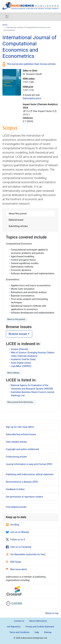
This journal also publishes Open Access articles (31, 64)
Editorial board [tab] (16, 220)
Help (37, 632)
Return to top (52, 613)
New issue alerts (17, 569)
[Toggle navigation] (7, 17)
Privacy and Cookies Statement (40, 627)
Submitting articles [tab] (18, 226)
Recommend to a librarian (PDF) (22, 482)
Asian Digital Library (21, 363)
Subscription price (32, 98)
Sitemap (48, 632)
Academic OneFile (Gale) (23, 359)
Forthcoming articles (16, 457)
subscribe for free (36, 554)
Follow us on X (15, 540)
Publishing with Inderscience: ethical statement (30, 474)
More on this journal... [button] (17, 319)
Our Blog (12, 525)
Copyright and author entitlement (22, 449)
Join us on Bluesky (17, 532)
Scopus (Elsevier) (20, 349)
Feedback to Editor (15, 489)
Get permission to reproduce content (24, 497)
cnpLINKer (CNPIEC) (21, 366)
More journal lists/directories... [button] (21, 402)
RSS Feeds (14, 562)
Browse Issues (18, 334)
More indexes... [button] (14, 373)
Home (5, 25)
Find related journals (16, 507)
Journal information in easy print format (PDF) (29, 464)
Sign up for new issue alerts (20, 427)
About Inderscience (38, 621)
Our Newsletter (16, 554)
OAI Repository (14, 627)
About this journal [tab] (18, 214)
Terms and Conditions (19, 632)
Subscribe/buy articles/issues (21, 434)
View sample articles (16, 442)
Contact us (19, 621)
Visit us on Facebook (19, 547)
